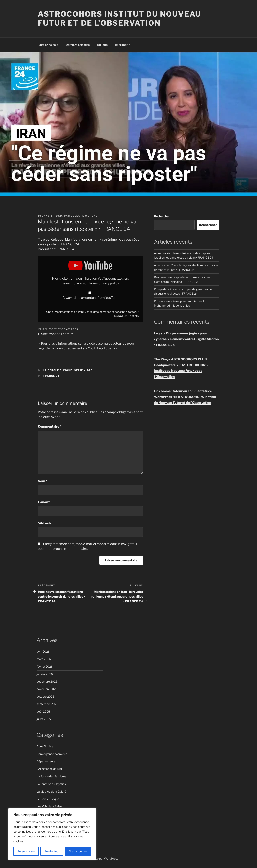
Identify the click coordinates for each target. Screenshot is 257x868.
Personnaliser (26, 851)
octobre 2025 (45, 697)
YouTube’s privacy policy (101, 283)
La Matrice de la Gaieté (51, 791)
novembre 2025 (47, 689)
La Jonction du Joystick (51, 784)
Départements (46, 761)
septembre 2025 (47, 704)
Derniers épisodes (78, 45)
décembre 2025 (47, 681)
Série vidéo (84, 370)
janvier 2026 (45, 674)
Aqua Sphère (45, 746)
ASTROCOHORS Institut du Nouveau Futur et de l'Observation (119, 19)
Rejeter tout (52, 851)
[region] (52, 834)
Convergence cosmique (52, 754)
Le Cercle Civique (58, 370)
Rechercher (162, 216)
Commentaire (50, 427)
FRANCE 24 (52, 376)
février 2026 (45, 666)
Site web (44, 523)
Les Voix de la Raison (50, 806)
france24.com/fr (61, 334)
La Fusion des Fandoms (51, 776)
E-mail (44, 502)
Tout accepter (78, 851)
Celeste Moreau (84, 216)
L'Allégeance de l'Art (49, 769)
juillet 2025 (44, 719)
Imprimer (123, 45)
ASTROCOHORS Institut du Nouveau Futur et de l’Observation (181, 371)
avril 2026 (43, 652)
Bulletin (102, 45)
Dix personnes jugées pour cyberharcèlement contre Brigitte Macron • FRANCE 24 (186, 339)
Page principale (48, 45)
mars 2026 (44, 659)
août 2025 (43, 712)
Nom (43, 481)
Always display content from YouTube (90, 298)
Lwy (157, 333)
